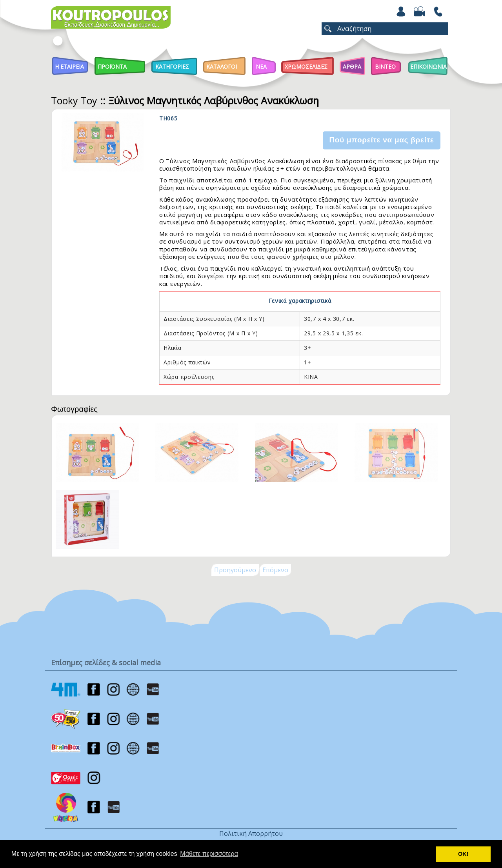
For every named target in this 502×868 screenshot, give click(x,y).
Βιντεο (385, 66)
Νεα (261, 66)
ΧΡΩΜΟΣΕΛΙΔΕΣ (306, 66)
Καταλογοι (222, 66)
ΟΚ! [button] (463, 854)
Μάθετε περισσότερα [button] (209, 854)
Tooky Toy (74, 100)
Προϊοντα (112, 66)
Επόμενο (275, 570)
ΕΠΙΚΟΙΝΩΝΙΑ (428, 66)
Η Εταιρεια (69, 66)
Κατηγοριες (172, 66)
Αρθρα (352, 66)
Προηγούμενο (235, 570)
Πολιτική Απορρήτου (251, 833)
